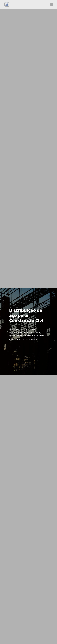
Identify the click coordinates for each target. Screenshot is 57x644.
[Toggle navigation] (52, 5)
